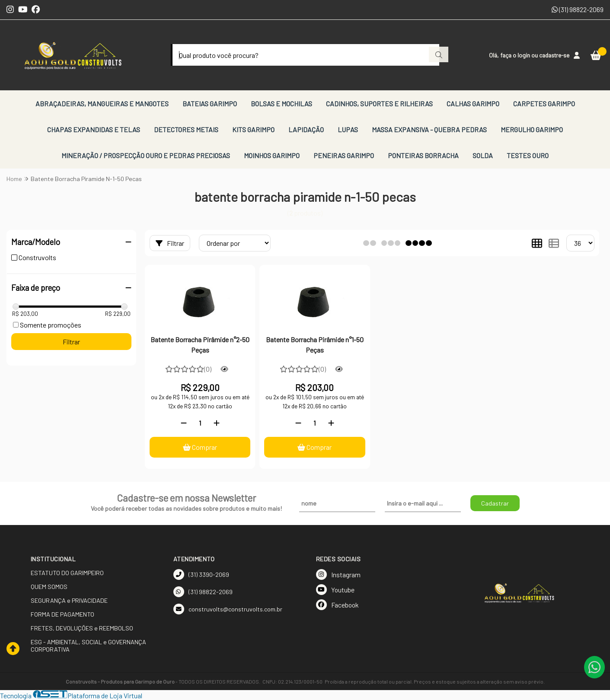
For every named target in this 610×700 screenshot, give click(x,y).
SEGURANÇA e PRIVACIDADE (69, 600)
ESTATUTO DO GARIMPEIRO (67, 573)
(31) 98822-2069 (578, 9)
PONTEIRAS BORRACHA (423, 155)
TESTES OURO (528, 155)
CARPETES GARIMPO (544, 103)
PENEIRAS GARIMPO (344, 155)
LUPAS (348, 129)
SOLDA (483, 155)
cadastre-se (554, 55)
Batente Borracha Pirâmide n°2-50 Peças (200, 345)
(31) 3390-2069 (201, 574)
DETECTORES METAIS (186, 129)
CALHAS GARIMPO (473, 103)
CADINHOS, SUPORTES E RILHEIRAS (379, 103)
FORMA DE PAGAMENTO (62, 614)
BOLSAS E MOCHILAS (281, 103)
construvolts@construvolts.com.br (228, 609)
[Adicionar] (217, 423)
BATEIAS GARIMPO (210, 103)
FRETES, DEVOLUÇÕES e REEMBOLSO (82, 628)
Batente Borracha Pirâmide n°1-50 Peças (315, 345)
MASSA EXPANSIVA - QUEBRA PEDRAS (429, 129)
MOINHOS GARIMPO (272, 155)
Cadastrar (495, 503)
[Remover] (184, 423)
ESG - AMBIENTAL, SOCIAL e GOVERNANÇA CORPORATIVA (88, 646)
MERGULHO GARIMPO (532, 129)
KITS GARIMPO (253, 129)
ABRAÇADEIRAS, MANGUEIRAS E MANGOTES (102, 103)
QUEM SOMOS (49, 587)
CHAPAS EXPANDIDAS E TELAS (94, 129)
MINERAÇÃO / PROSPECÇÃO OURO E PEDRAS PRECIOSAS (146, 155)
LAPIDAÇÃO (306, 129)
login (524, 55)
